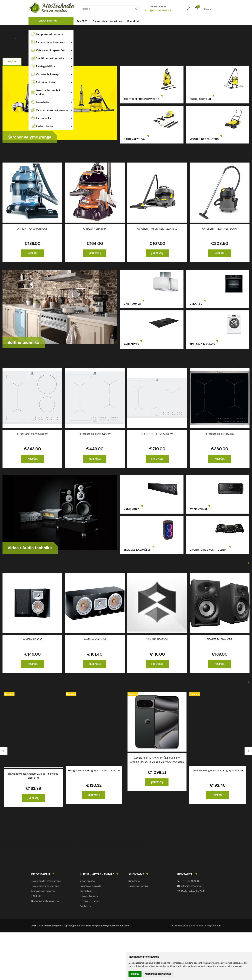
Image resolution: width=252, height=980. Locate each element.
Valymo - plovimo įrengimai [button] (50, 110)
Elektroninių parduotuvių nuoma (187, 926)
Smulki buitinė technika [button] (47, 58)
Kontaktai (133, 21)
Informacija (41, 874)
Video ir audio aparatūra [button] (48, 50)
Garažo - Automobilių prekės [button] (46, 92)
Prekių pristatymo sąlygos (46, 881)
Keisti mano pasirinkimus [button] (158, 974)
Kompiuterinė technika (47, 34)
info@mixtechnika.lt (190, 886)
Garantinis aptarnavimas (107, 21)
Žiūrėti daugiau (237, 153)
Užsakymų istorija (138, 886)
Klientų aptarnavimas (97, 874)
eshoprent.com (213, 926)
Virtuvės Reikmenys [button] (45, 74)
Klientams (136, 874)
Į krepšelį (32, 253)
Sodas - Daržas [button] (42, 126)
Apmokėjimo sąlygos (43, 891)
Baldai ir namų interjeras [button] (48, 42)
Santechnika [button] (41, 118)
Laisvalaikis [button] (40, 102)
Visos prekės (44, 21)
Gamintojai (86, 891)
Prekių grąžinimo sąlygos (45, 886)
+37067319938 (188, 881)
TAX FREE (82, 21)
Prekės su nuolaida (90, 886)
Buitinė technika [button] (43, 82)
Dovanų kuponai (89, 896)
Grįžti (12, 62)
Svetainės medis (89, 901)
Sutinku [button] (135, 974)
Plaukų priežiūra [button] (43, 66)
